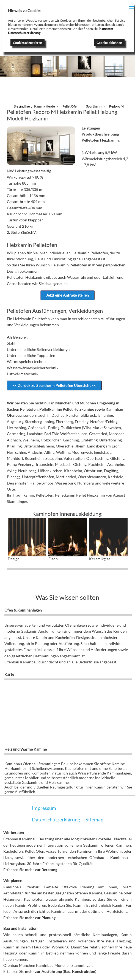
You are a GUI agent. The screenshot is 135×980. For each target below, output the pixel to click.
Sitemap (94, 820)
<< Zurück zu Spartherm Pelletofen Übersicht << (54, 385)
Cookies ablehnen (109, 43)
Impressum (44, 808)
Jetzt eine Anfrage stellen (67, 295)
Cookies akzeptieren (27, 43)
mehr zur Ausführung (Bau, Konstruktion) (61, 971)
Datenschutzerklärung (56, 820)
